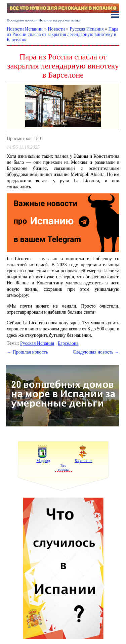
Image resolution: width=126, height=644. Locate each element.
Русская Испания (37, 343)
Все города (63, 467)
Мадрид (43, 453)
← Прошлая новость (27, 352)
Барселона (68, 343)
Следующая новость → (96, 352)
